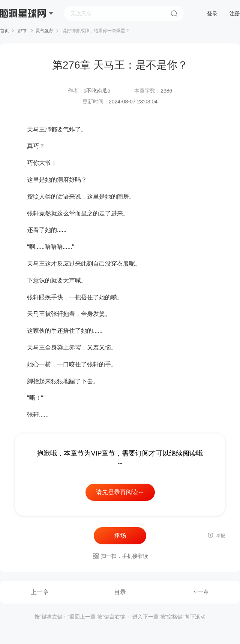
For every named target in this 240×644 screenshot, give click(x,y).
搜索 (174, 13)
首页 (4, 31)
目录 (120, 592)
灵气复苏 (45, 31)
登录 (212, 13)
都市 (22, 31)
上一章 (40, 592)
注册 (235, 13)
